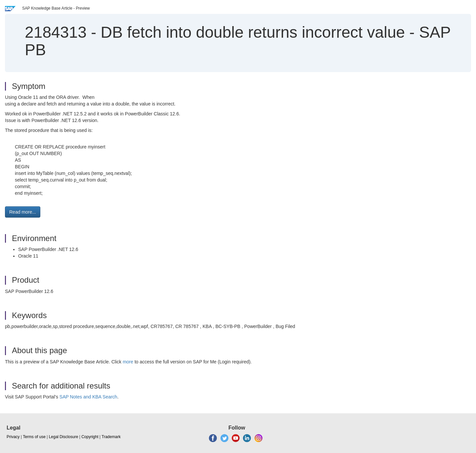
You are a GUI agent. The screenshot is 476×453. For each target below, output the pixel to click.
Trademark (111, 437)
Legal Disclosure (64, 437)
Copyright (90, 437)
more (128, 362)
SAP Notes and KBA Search (88, 397)
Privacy (13, 437)
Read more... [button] (23, 212)
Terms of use (34, 437)
